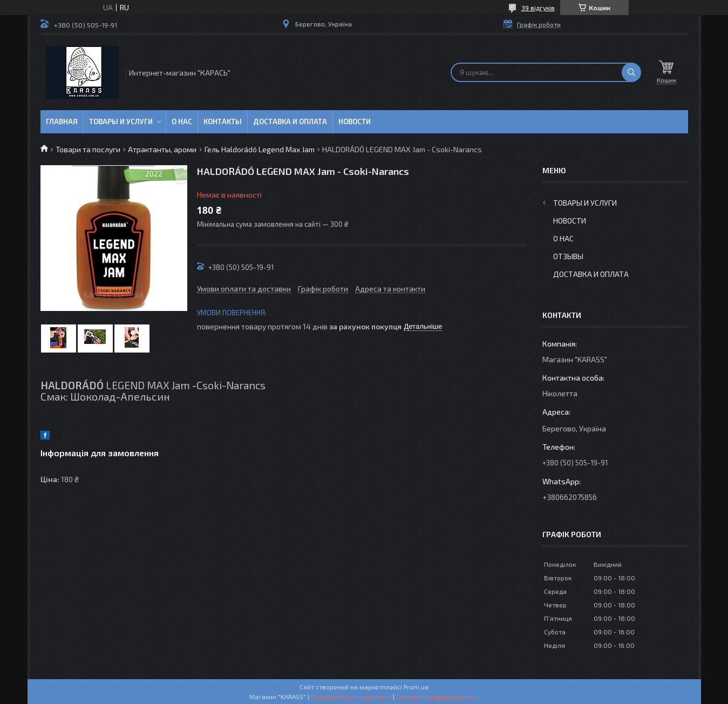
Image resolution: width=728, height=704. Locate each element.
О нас (182, 121)
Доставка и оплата (290, 121)
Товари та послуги (88, 149)
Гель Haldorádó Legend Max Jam (260, 149)
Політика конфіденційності (437, 696)
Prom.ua (416, 687)
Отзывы (568, 256)
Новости (355, 121)
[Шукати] (631, 72)
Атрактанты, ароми (162, 149)
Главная (62, 121)
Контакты (223, 121)
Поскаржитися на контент (351, 696)
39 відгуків (538, 8)
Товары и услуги (121, 121)
